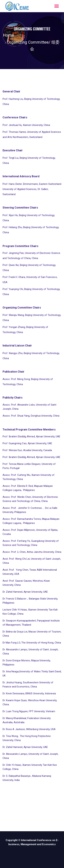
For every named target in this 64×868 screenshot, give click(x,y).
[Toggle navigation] (57, 6)
